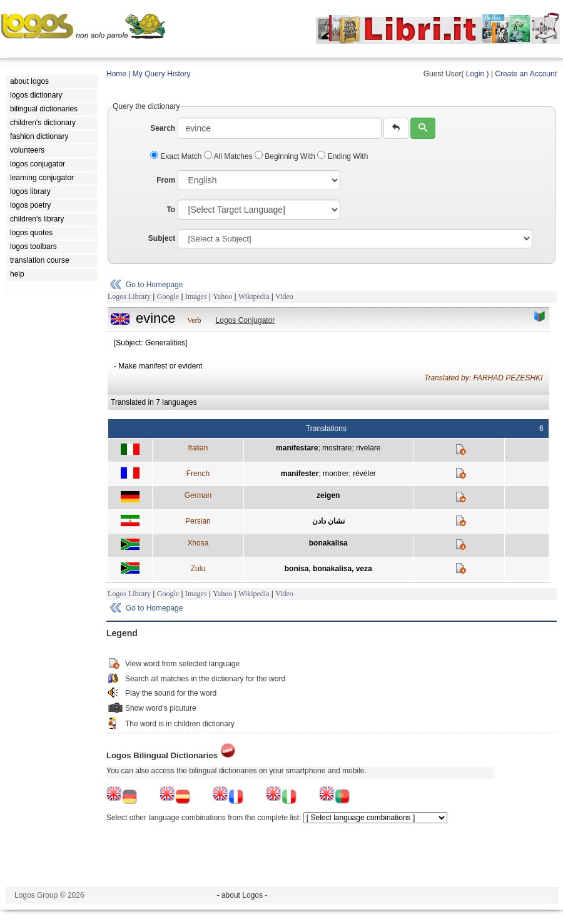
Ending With (342, 156)
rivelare (368, 448)
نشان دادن (328, 521)
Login (475, 74)
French (198, 474)
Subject (162, 238)
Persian (198, 521)
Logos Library (129, 297)
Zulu (198, 569)
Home (116, 74)
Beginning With (286, 156)
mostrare (337, 448)
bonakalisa (328, 543)
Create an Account (526, 74)
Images (196, 297)
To (171, 210)
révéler (364, 474)
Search (163, 128)
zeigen (328, 495)
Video (284, 297)
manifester (300, 474)
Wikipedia (254, 297)
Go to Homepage (154, 285)
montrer (336, 474)
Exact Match (177, 156)
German (198, 495)
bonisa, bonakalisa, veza (328, 569)
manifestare (297, 448)
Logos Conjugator (246, 320)
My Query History (162, 74)
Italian (198, 448)
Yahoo (222, 297)
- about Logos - (242, 895)
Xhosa (198, 543)
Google (168, 297)
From (166, 180)
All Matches (229, 156)
